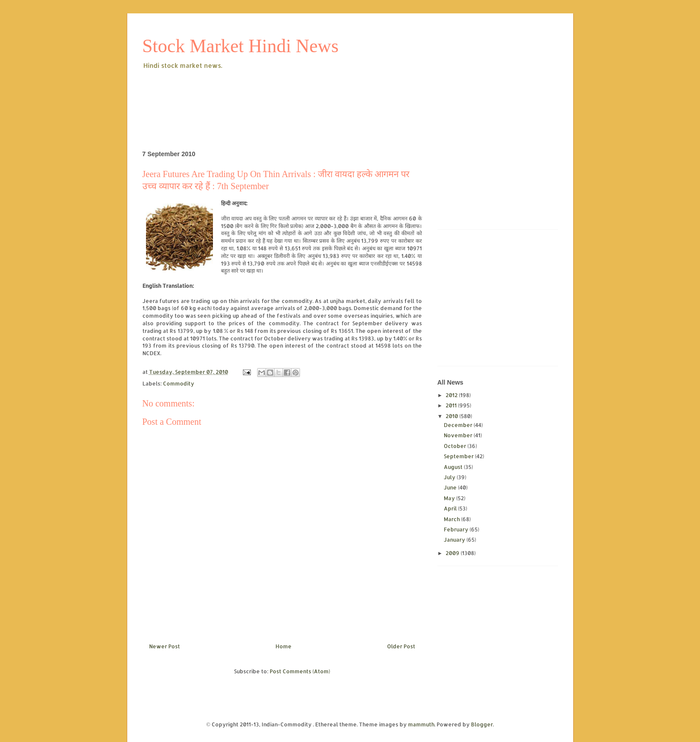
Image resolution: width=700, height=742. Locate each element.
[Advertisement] (305, 95)
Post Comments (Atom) (300, 671)
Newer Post (165, 646)
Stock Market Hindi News (241, 46)
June (451, 487)
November (459, 435)
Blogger (482, 724)
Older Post (401, 646)
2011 (452, 405)
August (454, 467)
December (459, 425)
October (456, 446)
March (452, 519)
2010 (452, 416)
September (459, 456)
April (451, 508)
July (450, 477)
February (457, 529)
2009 (453, 553)
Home (283, 646)
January (455, 540)
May (450, 498)
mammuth (421, 724)
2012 (452, 395)
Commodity (179, 383)
